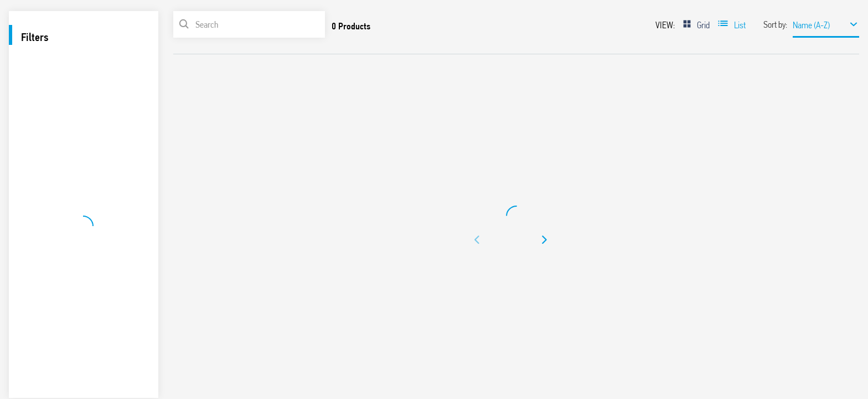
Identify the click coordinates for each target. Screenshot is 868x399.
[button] (477, 240)
